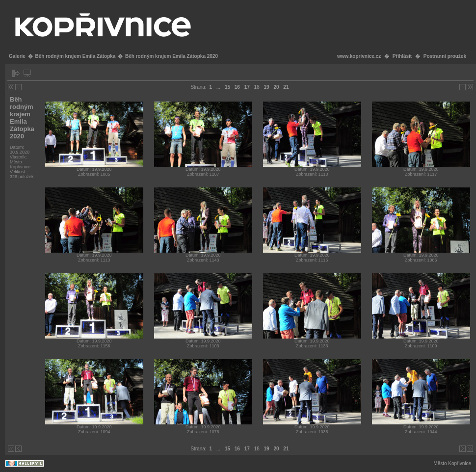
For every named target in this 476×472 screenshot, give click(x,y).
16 (237, 87)
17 (247, 87)
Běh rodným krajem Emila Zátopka (75, 56)
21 (286, 87)
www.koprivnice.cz (359, 56)
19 (267, 87)
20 (276, 87)
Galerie (17, 56)
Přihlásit (402, 56)
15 (227, 87)
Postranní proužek (445, 56)
